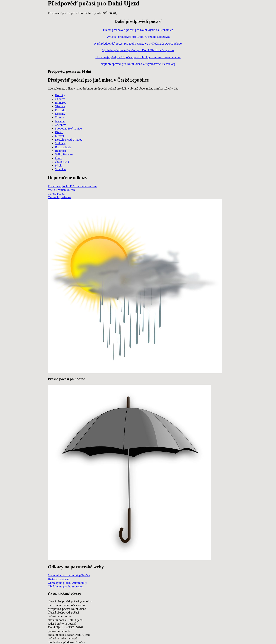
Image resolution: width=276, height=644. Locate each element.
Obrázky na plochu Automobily (67, 583)
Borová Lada (63, 147)
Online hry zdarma (59, 197)
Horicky (60, 95)
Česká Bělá (62, 162)
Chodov (60, 99)
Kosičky (60, 114)
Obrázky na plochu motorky (65, 586)
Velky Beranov (64, 154)
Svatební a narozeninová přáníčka (69, 575)
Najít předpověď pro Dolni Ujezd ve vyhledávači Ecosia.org (138, 64)
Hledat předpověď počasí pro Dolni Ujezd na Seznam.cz (138, 30)
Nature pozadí (57, 193)
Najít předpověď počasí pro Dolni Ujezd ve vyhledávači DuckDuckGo (138, 44)
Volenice (60, 169)
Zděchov (60, 125)
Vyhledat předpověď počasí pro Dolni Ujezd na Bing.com (138, 50)
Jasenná (60, 121)
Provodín (61, 110)
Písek (58, 165)
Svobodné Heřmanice (68, 128)
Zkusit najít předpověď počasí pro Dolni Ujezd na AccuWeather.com (138, 57)
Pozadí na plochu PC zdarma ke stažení (72, 186)
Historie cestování (59, 579)
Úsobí (59, 158)
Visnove (60, 106)
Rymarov (61, 103)
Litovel (59, 136)
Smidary (60, 143)
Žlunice (60, 117)
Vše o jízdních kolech (61, 190)
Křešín (59, 132)
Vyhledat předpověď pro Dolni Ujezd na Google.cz (138, 37)
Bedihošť (61, 151)
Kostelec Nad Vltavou (69, 140)
